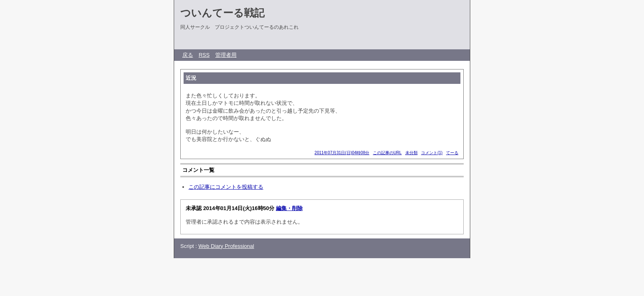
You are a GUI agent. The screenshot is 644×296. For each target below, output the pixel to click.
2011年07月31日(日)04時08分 (342, 153)
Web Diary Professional (226, 246)
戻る (188, 55)
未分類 (412, 153)
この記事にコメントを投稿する (226, 187)
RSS (204, 55)
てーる (452, 153)
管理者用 (226, 55)
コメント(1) (432, 153)
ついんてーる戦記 (222, 13)
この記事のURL (387, 153)
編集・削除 (289, 208)
